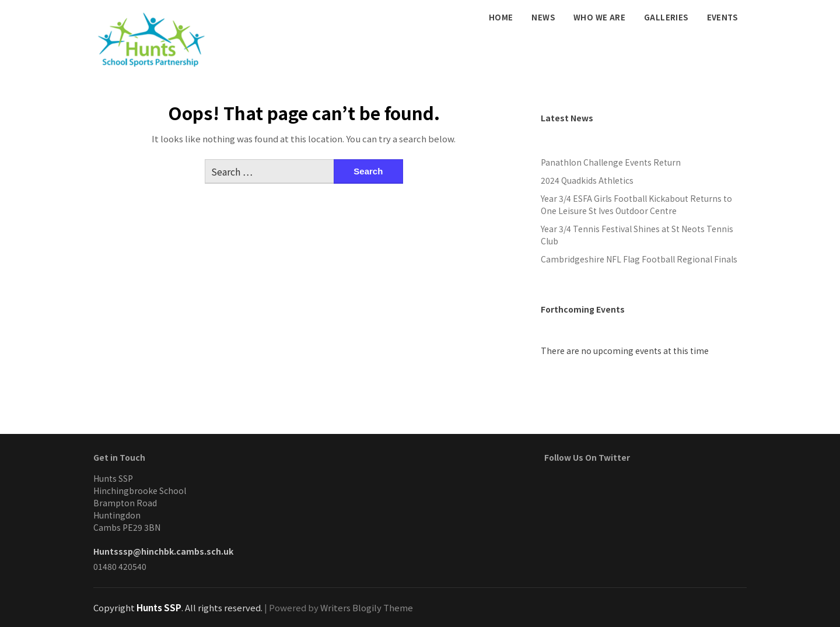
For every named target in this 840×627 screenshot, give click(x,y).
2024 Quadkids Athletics (587, 180)
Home (501, 17)
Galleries (666, 17)
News (543, 17)
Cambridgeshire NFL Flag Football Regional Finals (639, 259)
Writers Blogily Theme (367, 607)
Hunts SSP (159, 607)
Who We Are (599, 17)
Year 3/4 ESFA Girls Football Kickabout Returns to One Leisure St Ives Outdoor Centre (636, 204)
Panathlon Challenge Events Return (611, 162)
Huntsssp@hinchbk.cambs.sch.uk (163, 551)
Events (722, 17)
